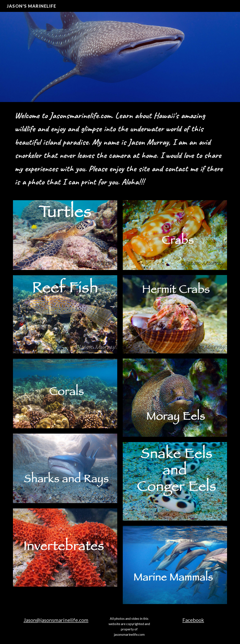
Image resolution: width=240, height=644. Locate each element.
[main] (120, 149)
